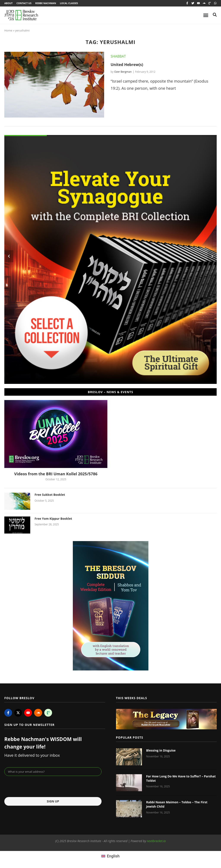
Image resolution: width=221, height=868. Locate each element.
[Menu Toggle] (206, 16)
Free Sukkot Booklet (50, 495)
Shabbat (118, 57)
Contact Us (24, 3)
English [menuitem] (113, 856)
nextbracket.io (156, 841)
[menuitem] (110, 856)
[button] (9, 257)
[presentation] (37, 787)
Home (8, 31)
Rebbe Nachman (47, 3)
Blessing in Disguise (161, 751)
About (8, 3)
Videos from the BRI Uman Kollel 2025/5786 (56, 474)
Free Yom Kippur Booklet (53, 519)
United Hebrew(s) (128, 65)
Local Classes (70, 3)
